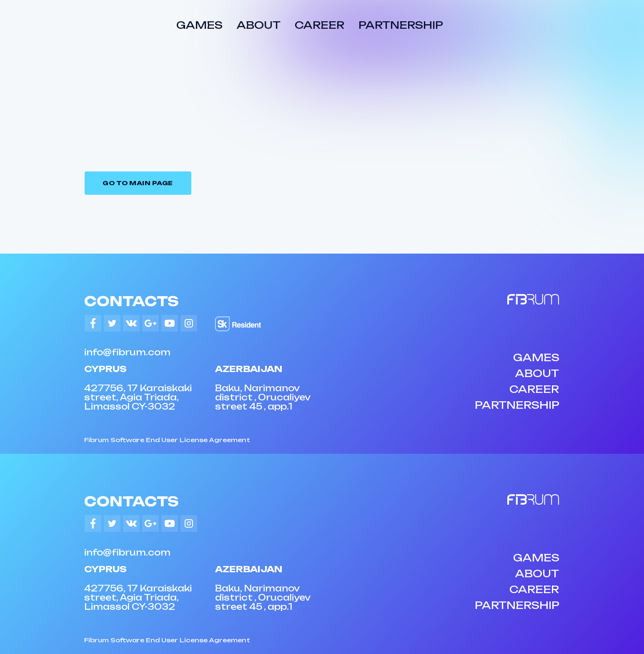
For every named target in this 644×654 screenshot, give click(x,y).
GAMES (199, 25)
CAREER (319, 25)
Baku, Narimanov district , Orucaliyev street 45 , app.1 (263, 397)
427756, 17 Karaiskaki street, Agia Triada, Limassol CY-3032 (138, 397)
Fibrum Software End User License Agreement (167, 440)
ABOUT (259, 25)
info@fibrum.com (127, 352)
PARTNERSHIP (401, 25)
